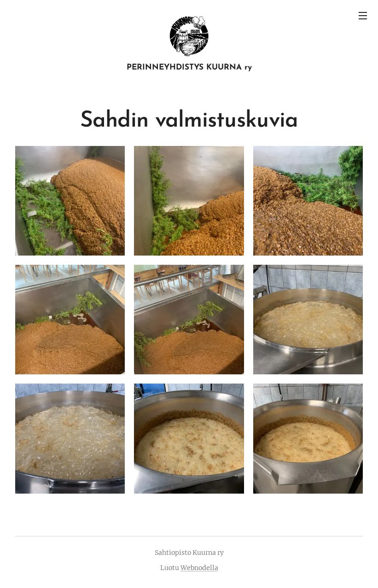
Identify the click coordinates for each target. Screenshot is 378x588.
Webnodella (199, 568)
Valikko (363, 16)
